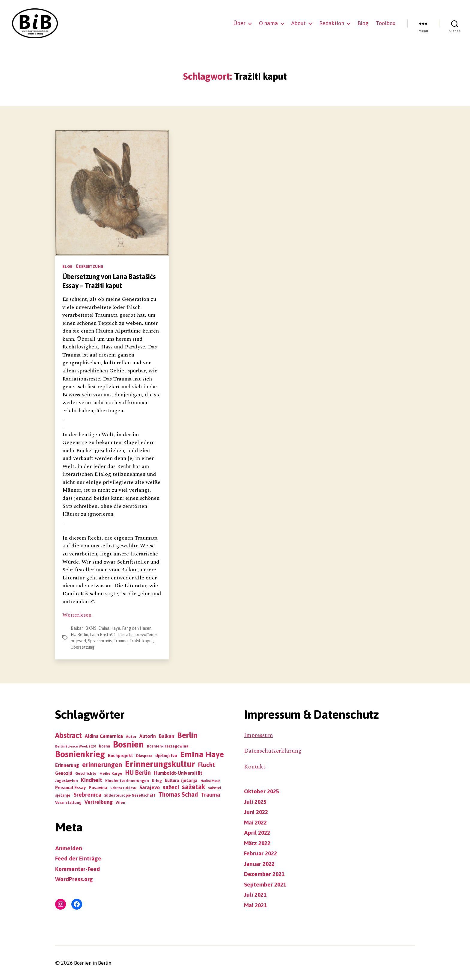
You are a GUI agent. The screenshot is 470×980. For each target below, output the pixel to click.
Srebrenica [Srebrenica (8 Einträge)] (87, 795)
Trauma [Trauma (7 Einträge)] (210, 795)
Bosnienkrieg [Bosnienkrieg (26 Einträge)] (80, 754)
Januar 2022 (260, 863)
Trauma (121, 641)
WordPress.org (75, 879)
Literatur (126, 635)
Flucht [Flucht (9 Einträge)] (207, 765)
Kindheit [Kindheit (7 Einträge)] (92, 780)
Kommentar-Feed (79, 869)
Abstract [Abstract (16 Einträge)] (68, 735)
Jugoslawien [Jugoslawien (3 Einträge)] (67, 781)
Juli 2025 (256, 801)
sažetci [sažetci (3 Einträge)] (215, 788)
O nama (268, 23)
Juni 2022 (257, 812)
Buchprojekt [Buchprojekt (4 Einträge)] (120, 755)
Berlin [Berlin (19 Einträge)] (187, 735)
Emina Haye (109, 628)
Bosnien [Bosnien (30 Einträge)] (128, 744)
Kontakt (255, 767)
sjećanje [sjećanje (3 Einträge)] (63, 795)
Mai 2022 (256, 822)
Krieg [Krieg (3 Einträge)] (157, 781)
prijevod (78, 641)
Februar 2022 (262, 853)
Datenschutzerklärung (275, 751)
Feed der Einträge (80, 858)
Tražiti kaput (141, 641)
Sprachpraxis (100, 641)
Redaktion (332, 23)
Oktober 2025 (263, 791)
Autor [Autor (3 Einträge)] (131, 737)
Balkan (77, 628)
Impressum (259, 735)
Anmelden (69, 848)
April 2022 (258, 833)
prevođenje (146, 635)
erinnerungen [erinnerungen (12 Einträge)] (102, 765)
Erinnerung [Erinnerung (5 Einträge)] (67, 765)
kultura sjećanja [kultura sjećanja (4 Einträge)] (181, 780)
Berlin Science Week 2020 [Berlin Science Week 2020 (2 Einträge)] (76, 746)
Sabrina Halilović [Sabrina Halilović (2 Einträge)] (123, 788)
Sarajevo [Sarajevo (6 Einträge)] (150, 787)
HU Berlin (79, 635)
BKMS (91, 628)
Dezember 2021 (266, 874)
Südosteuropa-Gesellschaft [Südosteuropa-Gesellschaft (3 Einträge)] (130, 795)
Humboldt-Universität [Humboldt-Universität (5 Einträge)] (178, 773)
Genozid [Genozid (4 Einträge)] (64, 773)
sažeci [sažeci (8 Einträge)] (171, 787)
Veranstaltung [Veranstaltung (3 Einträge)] (68, 802)
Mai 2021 (256, 905)
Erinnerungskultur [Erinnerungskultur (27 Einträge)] (160, 764)
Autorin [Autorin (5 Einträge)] (148, 736)
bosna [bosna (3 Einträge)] (104, 746)
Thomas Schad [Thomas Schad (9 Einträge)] (178, 794)
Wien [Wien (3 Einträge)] (120, 802)
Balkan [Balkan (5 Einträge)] (167, 736)
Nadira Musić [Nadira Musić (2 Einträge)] (210, 781)
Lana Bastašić (103, 635)
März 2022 (258, 843)
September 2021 (267, 884)
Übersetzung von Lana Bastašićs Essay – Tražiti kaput (112, 281)
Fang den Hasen (137, 628)
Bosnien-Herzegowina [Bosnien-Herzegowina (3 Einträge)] (168, 746)
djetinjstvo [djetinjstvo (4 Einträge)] (166, 755)
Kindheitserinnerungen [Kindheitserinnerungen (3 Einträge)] (127, 781)
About (299, 23)
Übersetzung (90, 267)
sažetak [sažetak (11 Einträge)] (193, 787)
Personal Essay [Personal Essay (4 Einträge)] (70, 788)
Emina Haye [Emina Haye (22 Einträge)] (202, 754)
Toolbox (386, 23)
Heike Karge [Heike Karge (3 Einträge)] (111, 773)
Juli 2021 (256, 895)
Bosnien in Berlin (94, 963)
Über (239, 23)
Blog (363, 23)
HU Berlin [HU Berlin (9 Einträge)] (138, 773)
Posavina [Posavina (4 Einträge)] (98, 788)
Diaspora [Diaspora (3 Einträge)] (144, 756)
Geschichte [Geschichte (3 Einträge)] (86, 773)
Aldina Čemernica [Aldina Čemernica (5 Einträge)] (104, 736)
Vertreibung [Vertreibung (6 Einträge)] (99, 802)
